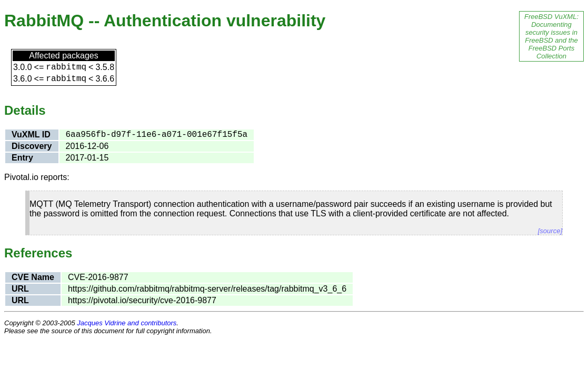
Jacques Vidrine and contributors (127, 323)
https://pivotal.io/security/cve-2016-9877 (142, 300)
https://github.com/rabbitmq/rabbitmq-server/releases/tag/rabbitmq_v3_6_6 (207, 289)
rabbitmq (66, 67)
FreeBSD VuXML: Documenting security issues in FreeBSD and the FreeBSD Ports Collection (551, 36)
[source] (550, 231)
